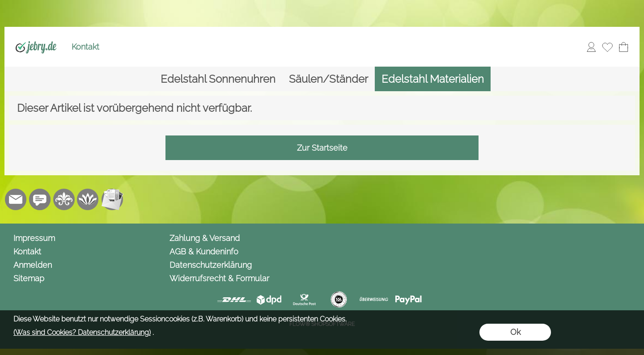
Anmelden (33, 265)
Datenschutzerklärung (211, 265)
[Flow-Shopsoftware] (88, 199)
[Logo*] (36, 36)
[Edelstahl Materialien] (433, 79)
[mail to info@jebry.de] (16, 199)
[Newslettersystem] (112, 199)
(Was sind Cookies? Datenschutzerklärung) (82, 332)
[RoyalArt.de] (64, 199)
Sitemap (29, 278)
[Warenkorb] (623, 47)
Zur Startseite (322, 148)
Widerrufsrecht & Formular (219, 278)
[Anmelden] (591, 47)
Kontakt (85, 47)
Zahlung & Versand (205, 238)
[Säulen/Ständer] (328, 79)
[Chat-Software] (40, 199)
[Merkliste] (607, 47)
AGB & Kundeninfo (204, 251)
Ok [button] (515, 332)
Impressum (34, 238)
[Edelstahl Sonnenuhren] (218, 79)
